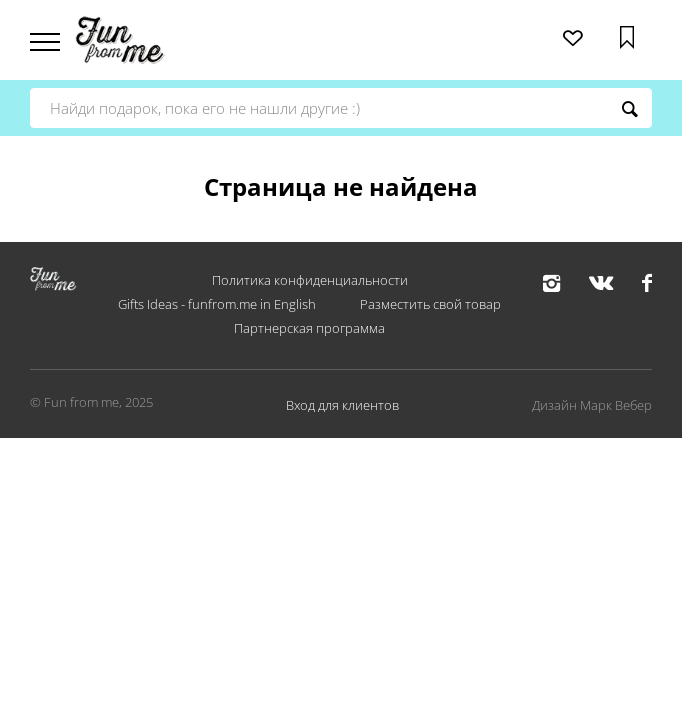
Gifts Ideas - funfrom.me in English (217, 304)
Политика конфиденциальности (310, 280)
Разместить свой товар (430, 304)
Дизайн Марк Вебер (592, 405)
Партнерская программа (309, 328)
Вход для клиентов (342, 405)
